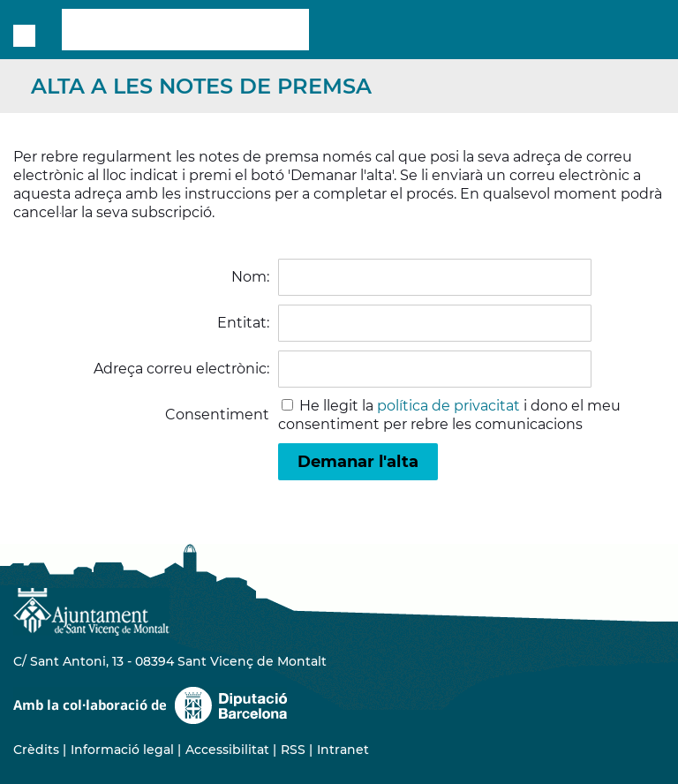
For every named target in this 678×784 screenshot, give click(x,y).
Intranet (343, 750)
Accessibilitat (227, 750)
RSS (293, 750)
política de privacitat (448, 406)
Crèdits (36, 750)
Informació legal (122, 750)
